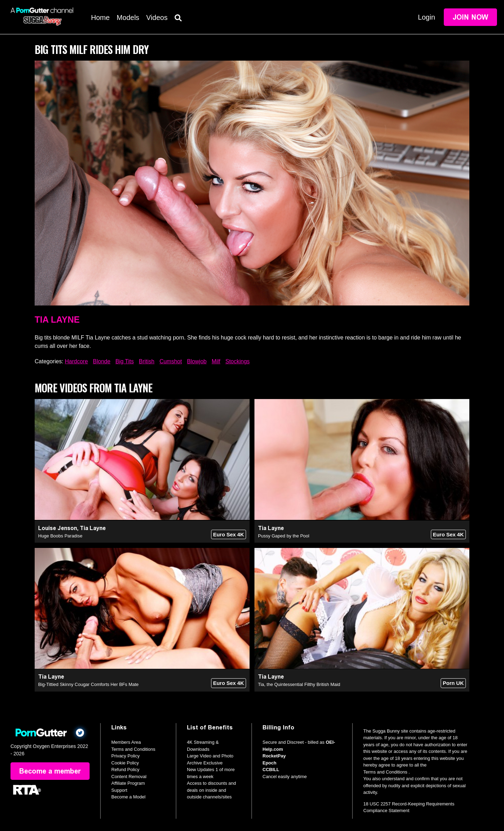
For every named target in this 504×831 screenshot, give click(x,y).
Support (119, 790)
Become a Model (128, 797)
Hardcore (76, 361)
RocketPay (274, 756)
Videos (157, 18)
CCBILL (271, 770)
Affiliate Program (128, 783)
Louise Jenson (58, 528)
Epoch (269, 763)
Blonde (102, 361)
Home (100, 18)
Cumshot (171, 361)
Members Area (126, 742)
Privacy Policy (125, 756)
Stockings (237, 361)
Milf (216, 361)
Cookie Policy (125, 763)
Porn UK (453, 683)
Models (128, 18)
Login (426, 17)
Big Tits (125, 361)
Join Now (470, 17)
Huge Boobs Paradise (60, 536)
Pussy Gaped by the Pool (284, 536)
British (147, 361)
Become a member (50, 771)
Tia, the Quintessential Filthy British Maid (299, 684)
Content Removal (129, 777)
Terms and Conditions (133, 749)
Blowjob (197, 361)
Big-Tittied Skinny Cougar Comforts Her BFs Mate (88, 684)
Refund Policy (125, 770)
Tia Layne (57, 320)
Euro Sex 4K (229, 534)
